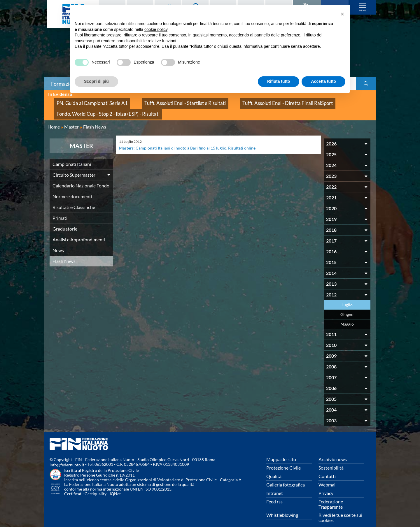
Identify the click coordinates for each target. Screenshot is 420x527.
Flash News (64, 252)
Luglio (347, 296)
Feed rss (274, 492)
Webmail (328, 476)
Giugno (347, 305)
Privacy (326, 484)
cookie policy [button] (156, 29)
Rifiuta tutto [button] (279, 81)
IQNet (115, 485)
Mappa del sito (281, 450)
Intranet (275, 484)
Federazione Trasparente (331, 495)
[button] (342, 14)
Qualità (274, 467)
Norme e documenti (72, 187)
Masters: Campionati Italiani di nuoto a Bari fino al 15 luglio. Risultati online (194, 139)
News (58, 241)
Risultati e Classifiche (74, 198)
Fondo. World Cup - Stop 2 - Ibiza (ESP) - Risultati (98, 107)
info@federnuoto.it (67, 456)
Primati (60, 209)
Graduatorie (65, 220)
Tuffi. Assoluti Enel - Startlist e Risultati (161, 101)
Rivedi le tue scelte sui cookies (340, 508)
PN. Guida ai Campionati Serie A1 (84, 101)
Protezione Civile (283, 459)
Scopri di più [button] (96, 81)
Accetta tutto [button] (323, 81)
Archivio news (333, 450)
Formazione (64, 84)
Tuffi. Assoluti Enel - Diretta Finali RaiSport (247, 101)
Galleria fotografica (286, 476)
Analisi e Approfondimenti (79, 230)
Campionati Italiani (72, 155)
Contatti (327, 467)
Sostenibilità (331, 459)
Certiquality (96, 485)
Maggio (347, 315)
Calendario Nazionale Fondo (81, 176)
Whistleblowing (282, 506)
